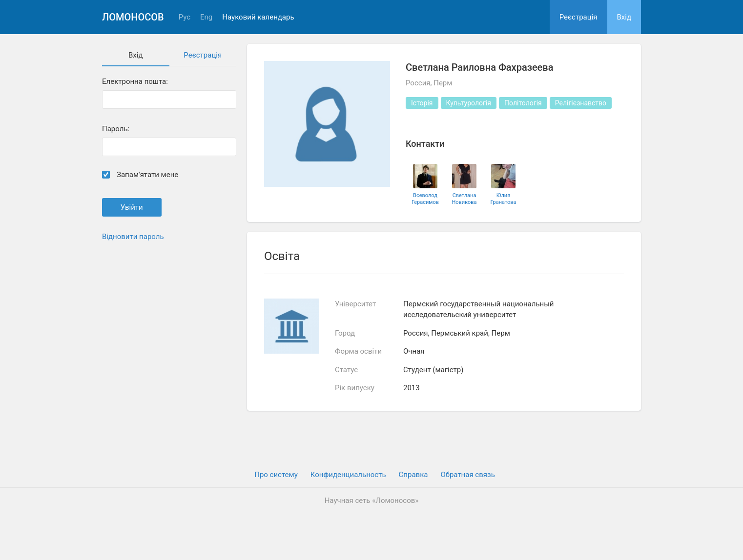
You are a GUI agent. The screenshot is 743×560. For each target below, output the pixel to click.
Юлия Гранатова (503, 199)
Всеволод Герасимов (425, 199)
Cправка (413, 475)
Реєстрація (578, 17)
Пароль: (116, 129)
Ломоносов (133, 17)
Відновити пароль (133, 237)
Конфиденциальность (348, 475)
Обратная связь (467, 475)
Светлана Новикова (464, 199)
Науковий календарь (258, 17)
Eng (206, 17)
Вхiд (624, 17)
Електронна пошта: (135, 82)
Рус (185, 17)
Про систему (276, 475)
